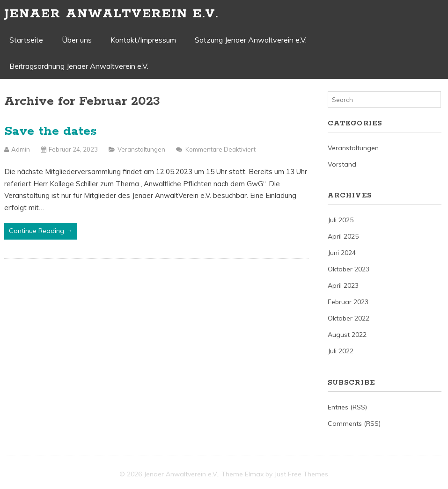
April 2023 (343, 285)
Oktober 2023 (349, 269)
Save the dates (50, 131)
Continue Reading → (41, 231)
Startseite (26, 40)
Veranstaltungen (141, 149)
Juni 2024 (342, 253)
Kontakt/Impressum (143, 40)
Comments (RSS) (354, 423)
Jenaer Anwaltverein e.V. (111, 14)
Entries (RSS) (347, 407)
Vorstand (342, 164)
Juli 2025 (341, 220)
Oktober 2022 (349, 318)
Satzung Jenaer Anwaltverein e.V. (251, 40)
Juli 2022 (341, 351)
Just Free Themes (301, 474)
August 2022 (347, 335)
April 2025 (343, 236)
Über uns (77, 40)
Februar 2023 (348, 302)
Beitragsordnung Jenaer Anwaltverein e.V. (79, 66)
